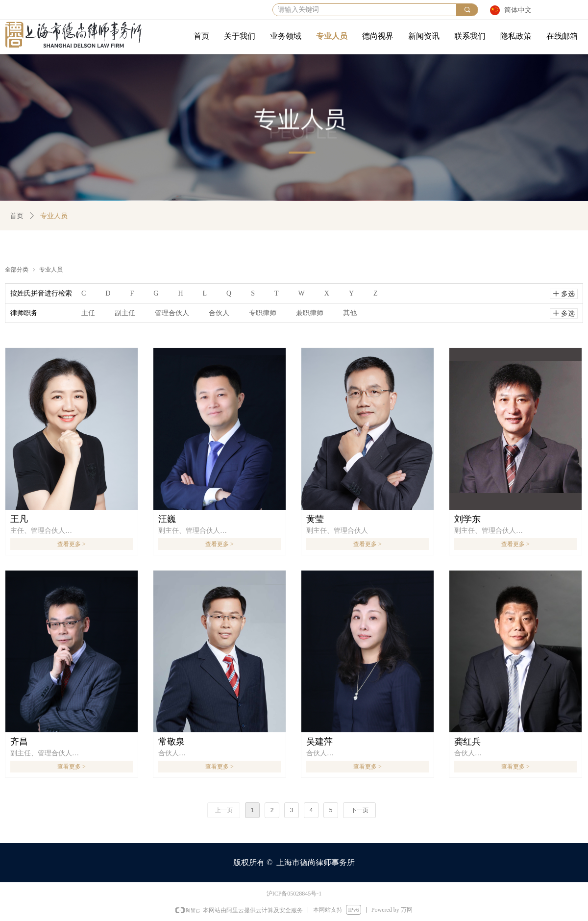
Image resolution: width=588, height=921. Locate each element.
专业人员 (51, 269)
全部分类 (17, 269)
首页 (17, 216)
